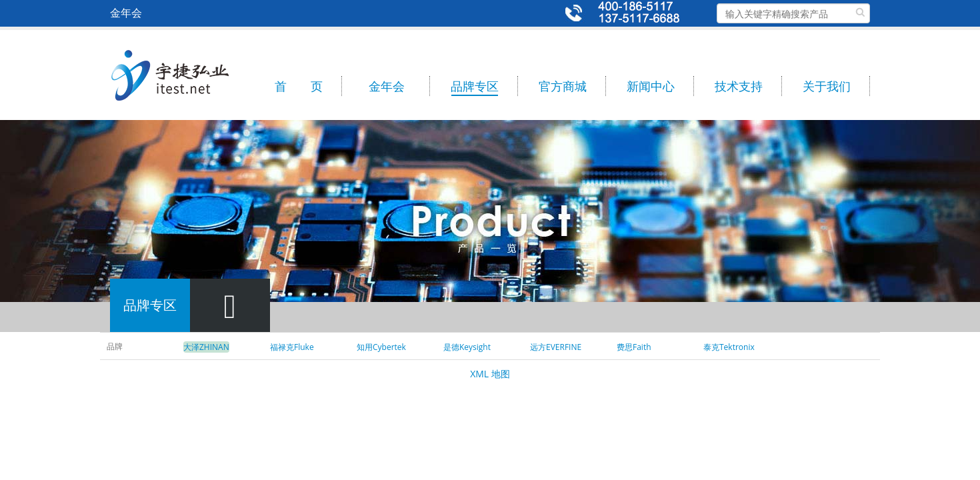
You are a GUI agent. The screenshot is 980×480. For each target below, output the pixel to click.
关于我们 (827, 86)
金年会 (387, 86)
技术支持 (739, 86)
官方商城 (563, 86)
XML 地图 (490, 374)
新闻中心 (651, 86)
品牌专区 (475, 86)
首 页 (299, 86)
